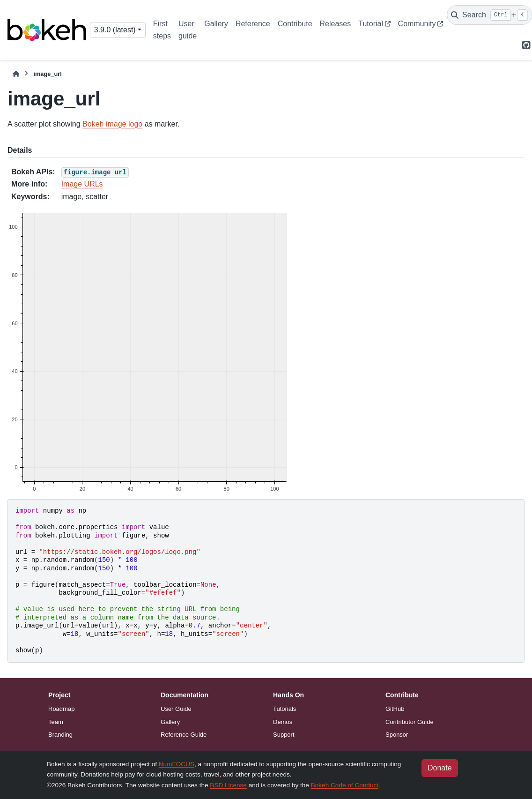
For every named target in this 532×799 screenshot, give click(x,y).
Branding (60, 735)
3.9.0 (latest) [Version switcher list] (115, 30)
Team (56, 722)
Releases (336, 24)
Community (417, 24)
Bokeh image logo (112, 124)
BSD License (228, 785)
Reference (253, 24)
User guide (188, 30)
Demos (283, 722)
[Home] (16, 74)
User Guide (176, 709)
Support (284, 735)
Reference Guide (184, 735)
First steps (162, 30)
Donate (440, 768)
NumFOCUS (177, 764)
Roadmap (61, 709)
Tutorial (371, 24)
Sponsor (397, 735)
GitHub (395, 709)
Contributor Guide (410, 722)
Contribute (295, 24)
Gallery (216, 24)
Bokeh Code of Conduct (345, 785)
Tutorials (284, 709)
